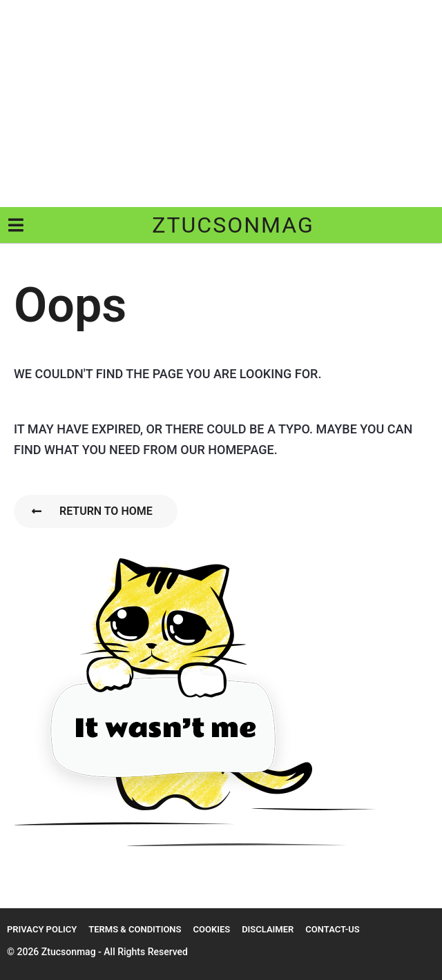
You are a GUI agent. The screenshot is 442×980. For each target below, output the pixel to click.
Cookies (211, 929)
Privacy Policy (42, 929)
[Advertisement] (221, 104)
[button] (16, 225)
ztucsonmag (233, 225)
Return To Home (92, 511)
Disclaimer (268, 929)
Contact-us (332, 929)
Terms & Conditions (135, 929)
